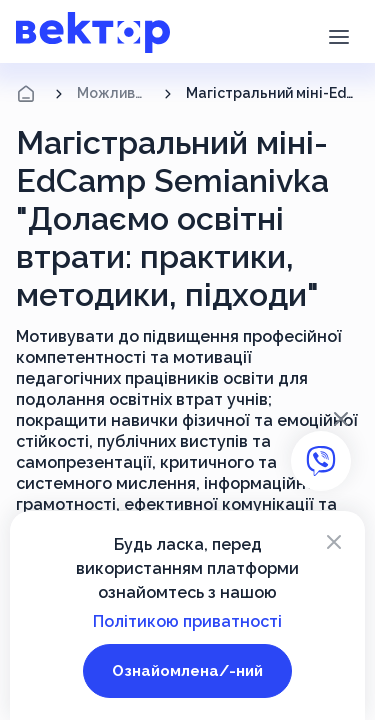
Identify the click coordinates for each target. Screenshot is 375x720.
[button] (338, 35)
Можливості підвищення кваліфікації (113, 93)
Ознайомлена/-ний (187, 671)
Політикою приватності (187, 621)
